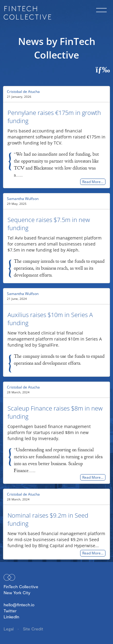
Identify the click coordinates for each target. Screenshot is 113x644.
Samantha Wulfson (23, 199)
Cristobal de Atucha (23, 92)
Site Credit (33, 629)
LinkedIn (11, 617)
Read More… (93, 182)
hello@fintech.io (19, 605)
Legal (9, 629)
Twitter (10, 611)
